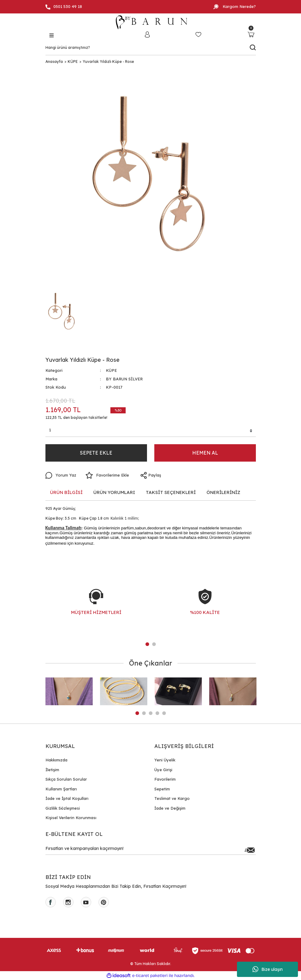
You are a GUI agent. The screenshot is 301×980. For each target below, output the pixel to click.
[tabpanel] (96, 608)
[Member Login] (147, 34)
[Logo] (151, 22)
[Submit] (250, 850)
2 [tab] (154, 644)
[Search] (151, 48)
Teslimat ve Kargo (172, 798)
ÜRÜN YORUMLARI (114, 492)
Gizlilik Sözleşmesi (63, 808)
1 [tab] (147, 644)
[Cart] (251, 34)
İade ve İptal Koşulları (67, 798)
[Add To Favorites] (107, 475)
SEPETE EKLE (96, 453)
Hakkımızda (56, 760)
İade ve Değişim (170, 808)
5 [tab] (164, 713)
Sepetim (162, 789)
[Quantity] (151, 431)
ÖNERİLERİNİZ (223, 492)
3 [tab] (151, 713)
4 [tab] (157, 713)
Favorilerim (165, 779)
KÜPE (111, 370)
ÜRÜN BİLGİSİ (66, 492)
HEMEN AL (205, 453)
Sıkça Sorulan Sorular (66, 779)
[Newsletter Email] (151, 850)
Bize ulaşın (268, 969)
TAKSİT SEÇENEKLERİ (171, 492)
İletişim (52, 770)
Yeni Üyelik (165, 760)
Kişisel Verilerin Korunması (71, 818)
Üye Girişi (163, 770)
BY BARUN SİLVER (124, 379)
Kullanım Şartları (61, 789)
